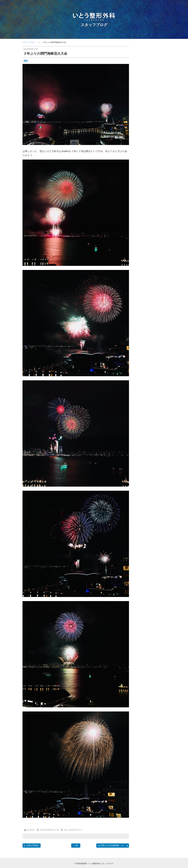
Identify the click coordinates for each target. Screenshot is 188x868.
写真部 (142, 224)
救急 (161, 231)
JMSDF (155, 184)
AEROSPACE (144, 173)
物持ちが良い (151, 246)
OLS (160, 187)
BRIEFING (161, 176)
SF (157, 191)
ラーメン (144, 215)
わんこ (144, 200)
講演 (162, 252)
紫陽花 (159, 249)
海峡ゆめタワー (153, 243)
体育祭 (144, 221)
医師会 (161, 224)
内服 (159, 221)
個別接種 (152, 221)
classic (157, 179)
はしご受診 (152, 197)
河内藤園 (158, 240)
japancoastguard (143, 185)
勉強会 (149, 224)
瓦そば (161, 246)
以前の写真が (31, 845)
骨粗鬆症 (156, 262)
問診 (161, 228)
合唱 (148, 227)
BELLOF (140, 176)
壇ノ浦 (140, 231)
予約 (163, 218)
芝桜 (151, 252)
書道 (141, 240)
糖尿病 (153, 249)
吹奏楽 (154, 227)
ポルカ (157, 212)
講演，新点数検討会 (145, 255)
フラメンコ (159, 209)
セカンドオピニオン (148, 206)
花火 (26, 61)
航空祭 (145, 252)
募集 (155, 224)
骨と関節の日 (145, 263)
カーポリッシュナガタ (146, 203)
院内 (151, 259)
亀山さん (155, 218)
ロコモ (156, 215)
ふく (160, 197)
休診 (138, 221)
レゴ (151, 215)
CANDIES (148, 179)
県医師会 (146, 249)
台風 (143, 228)
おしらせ (143, 197)
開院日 (145, 259)
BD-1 (160, 174)
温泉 (143, 246)
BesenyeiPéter (150, 176)
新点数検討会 (144, 237)
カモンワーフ (156, 200)
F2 (159, 182)
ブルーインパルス (145, 212)
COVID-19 (150, 182)
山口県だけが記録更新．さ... (113, 845)
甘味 (139, 249)
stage (140, 194)
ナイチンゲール (147, 209)
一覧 (76, 845)
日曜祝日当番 (156, 237)
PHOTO (142, 190)
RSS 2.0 (140, 301)
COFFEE (140, 182)
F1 (156, 182)
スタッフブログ (94, 25)
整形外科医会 (148, 234)
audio (154, 174)
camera (140, 179)
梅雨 (152, 240)
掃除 (156, 231)
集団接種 (160, 259)
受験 (139, 227)
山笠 (152, 231)
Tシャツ (148, 194)
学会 (147, 231)
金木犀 (156, 255)
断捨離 (157, 234)
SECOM (151, 191)
